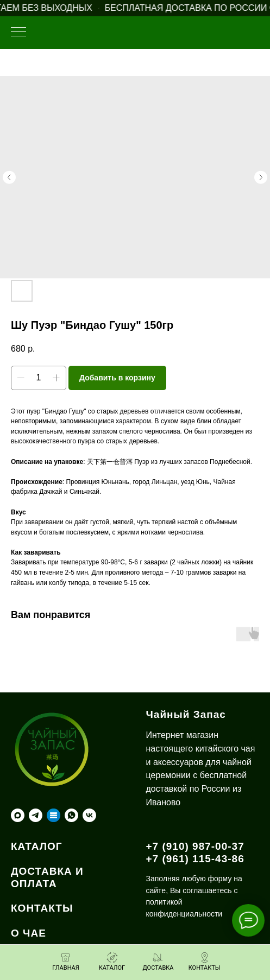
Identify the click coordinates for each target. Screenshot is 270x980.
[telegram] (36, 815)
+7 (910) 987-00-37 (195, 846)
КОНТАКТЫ (42, 908)
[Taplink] (54, 815)
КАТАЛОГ (37, 846)
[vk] (89, 815)
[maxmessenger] (18, 815)
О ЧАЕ (29, 933)
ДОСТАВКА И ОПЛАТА (47, 877)
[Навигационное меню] (18, 33)
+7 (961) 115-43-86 (195, 859)
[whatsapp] (71, 815)
